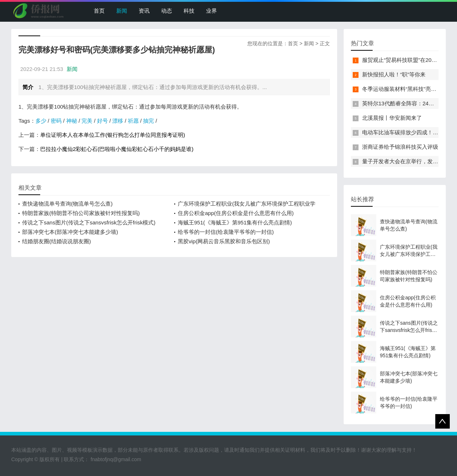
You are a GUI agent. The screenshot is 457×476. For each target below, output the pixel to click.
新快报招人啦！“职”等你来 (394, 74)
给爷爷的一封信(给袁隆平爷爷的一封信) (226, 232)
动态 (167, 11)
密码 (56, 121)
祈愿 (133, 121)
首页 (99, 11)
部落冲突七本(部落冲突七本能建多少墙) (70, 232)
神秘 (72, 121)
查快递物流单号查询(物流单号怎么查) (67, 204)
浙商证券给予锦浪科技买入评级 (400, 147)
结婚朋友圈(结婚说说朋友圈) (56, 241)
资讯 (144, 11)
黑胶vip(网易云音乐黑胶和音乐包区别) (224, 241)
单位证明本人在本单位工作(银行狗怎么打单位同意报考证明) (113, 135)
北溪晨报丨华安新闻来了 (392, 118)
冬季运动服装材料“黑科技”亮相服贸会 (407, 89)
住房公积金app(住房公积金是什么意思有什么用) (236, 213)
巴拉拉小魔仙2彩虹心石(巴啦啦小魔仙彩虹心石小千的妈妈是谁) (117, 149)
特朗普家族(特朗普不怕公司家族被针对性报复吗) (81, 213)
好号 (102, 121)
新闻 (122, 11)
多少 (41, 121)
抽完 (148, 121)
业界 (211, 11)
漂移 (118, 121)
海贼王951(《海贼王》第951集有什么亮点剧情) (235, 222)
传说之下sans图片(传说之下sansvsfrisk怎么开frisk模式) (89, 222)
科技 (189, 11)
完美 (87, 121)
